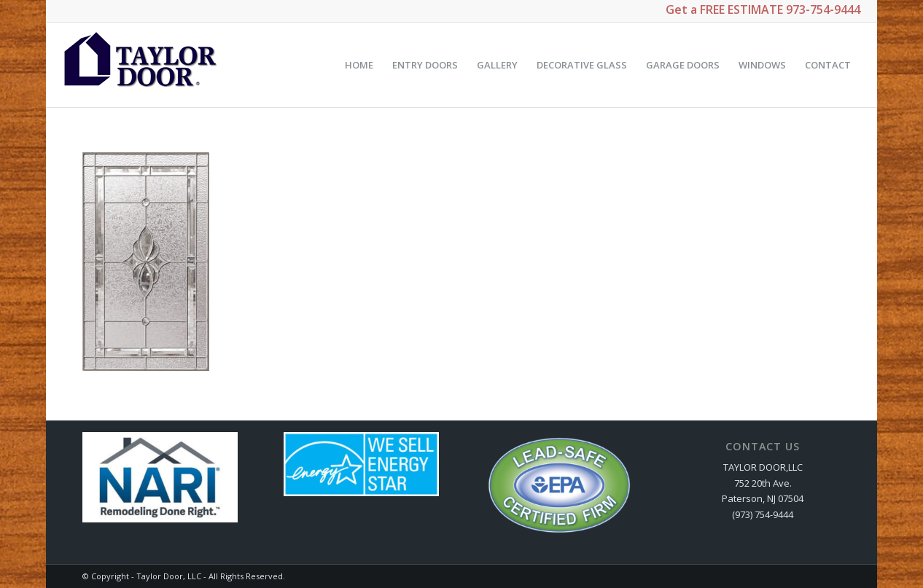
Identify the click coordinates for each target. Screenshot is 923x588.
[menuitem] (359, 65)
